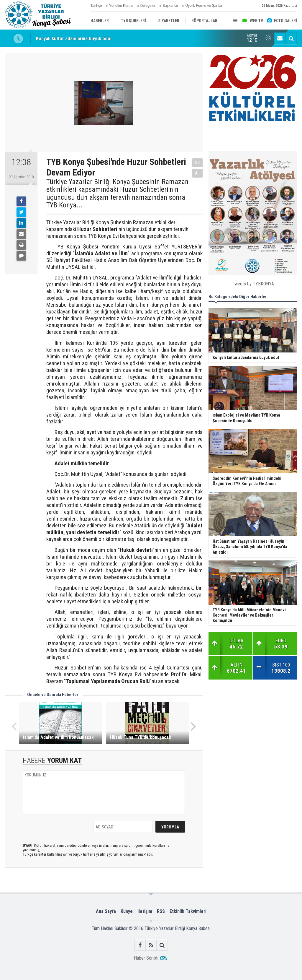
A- (198, 173)
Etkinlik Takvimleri (188, 911)
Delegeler (148, 6)
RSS (161, 911)
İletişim (145, 911)
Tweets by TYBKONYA (253, 284)
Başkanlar (170, 6)
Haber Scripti (146, 958)
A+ (197, 163)
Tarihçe (96, 6)
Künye (127, 911)
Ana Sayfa (106, 911)
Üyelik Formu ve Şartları (204, 6)
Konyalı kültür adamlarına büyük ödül (74, 38)
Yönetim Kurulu (121, 6)
